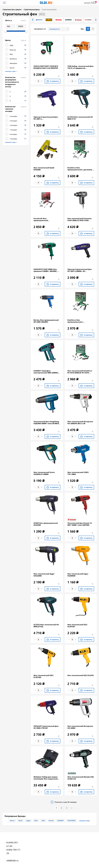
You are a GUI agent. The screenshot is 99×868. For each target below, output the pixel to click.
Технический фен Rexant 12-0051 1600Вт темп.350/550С (80, 524)
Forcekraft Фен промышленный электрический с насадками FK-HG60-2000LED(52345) (46, 219)
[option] (39, 20)
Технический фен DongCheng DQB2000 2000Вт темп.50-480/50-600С (47, 422)
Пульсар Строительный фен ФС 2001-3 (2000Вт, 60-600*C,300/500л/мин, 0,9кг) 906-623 (80, 270)
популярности (54, 29)
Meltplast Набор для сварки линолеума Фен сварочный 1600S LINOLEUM (46, 778)
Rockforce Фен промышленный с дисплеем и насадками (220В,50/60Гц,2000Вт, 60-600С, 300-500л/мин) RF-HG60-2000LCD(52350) (81, 168)
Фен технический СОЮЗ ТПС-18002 (78, 473)
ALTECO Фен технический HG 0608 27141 (80, 118)
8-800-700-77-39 (14, 851)
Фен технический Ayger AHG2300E (44, 575)
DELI (11, 54)
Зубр (11, 45)
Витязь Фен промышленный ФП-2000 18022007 (46, 321)
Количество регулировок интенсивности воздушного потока (16, 82)
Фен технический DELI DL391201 (77, 625)
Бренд (16, 40)
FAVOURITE (71, 820)
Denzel (51, 820)
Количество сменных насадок (16, 109)
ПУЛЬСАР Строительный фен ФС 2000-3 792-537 (46, 727)
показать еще (10, 71)
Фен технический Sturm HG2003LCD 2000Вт (44, 473)
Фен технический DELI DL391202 (43, 676)
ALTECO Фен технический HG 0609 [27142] (46, 625)
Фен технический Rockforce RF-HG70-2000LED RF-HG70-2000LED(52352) (80, 372)
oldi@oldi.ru (13, 860)
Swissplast (13, 63)
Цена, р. (16, 20)
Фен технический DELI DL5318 (80, 675)
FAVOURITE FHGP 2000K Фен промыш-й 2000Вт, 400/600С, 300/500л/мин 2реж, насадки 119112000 (46, 270)
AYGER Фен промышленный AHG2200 (46, 524)
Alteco (12, 820)
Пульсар (13, 50)
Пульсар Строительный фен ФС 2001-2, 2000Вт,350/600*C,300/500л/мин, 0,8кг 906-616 (47, 118)
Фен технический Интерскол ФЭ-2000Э (80, 727)
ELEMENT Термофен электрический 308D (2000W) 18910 (46, 372)
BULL (36, 820)
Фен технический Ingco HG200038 (78, 575)
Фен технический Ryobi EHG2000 (44, 168)
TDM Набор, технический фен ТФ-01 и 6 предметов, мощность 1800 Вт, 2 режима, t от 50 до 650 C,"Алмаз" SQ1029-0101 (81, 67)
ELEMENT (61, 820)
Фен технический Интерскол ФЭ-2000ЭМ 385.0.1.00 (80, 422)
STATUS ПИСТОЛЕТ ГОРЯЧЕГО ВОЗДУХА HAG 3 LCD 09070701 (46, 67)
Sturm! (12, 68)
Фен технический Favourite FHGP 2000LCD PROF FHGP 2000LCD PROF (79, 219)
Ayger (28, 820)
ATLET (20, 820)
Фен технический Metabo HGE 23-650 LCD (81, 778)
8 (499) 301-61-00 (12, 844)
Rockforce (13, 59)
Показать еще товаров (66, 802)
